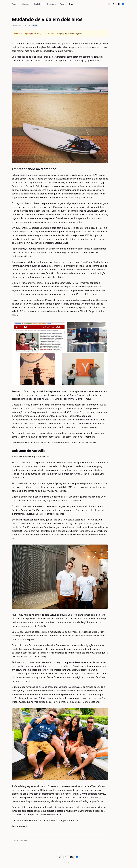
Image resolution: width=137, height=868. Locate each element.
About (15, 4)
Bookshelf (38, 4)
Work (63, 4)
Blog (71, 4)
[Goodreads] (109, 4)
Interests (26, 4)
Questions (52, 4)
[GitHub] (114, 4)
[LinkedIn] (123, 4)
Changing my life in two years (69, 34)
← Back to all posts (20, 841)
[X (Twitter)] (119, 4)
